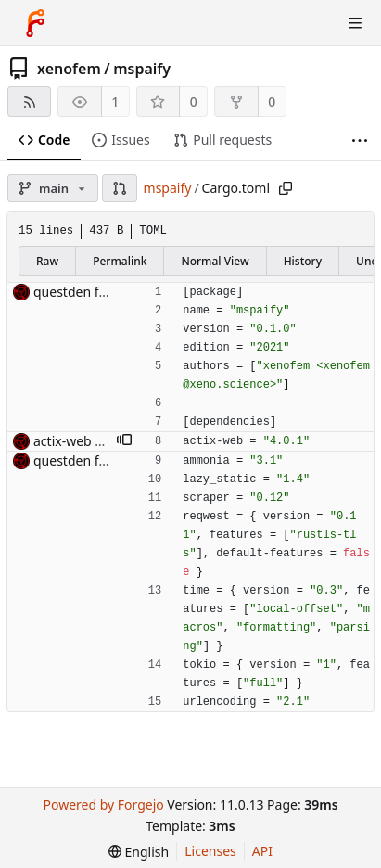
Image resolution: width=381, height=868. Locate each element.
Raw (47, 261)
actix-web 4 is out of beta (109, 441)
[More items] (360, 140)
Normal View (215, 261)
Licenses (210, 851)
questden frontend (90, 292)
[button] (120, 188)
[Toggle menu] (355, 23)
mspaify (142, 69)
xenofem (69, 69)
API (262, 851)
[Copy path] (286, 188)
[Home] (35, 23)
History (303, 261)
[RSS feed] (29, 102)
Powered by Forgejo (103, 804)
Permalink (120, 261)
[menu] (139, 852)
